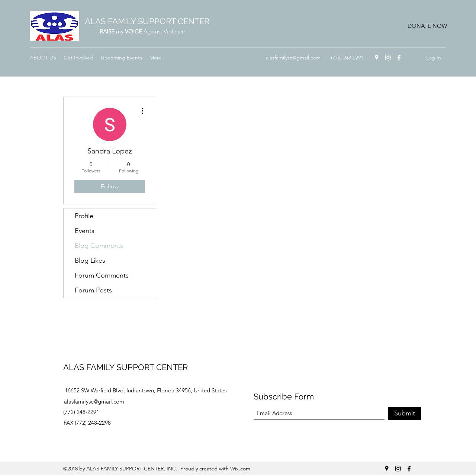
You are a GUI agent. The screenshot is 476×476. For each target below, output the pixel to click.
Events (85, 231)
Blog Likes (90, 260)
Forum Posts (93, 290)
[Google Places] (377, 58)
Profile (84, 216)
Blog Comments (99, 246)
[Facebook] (399, 58)
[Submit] (405, 413)
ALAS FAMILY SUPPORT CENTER (147, 21)
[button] (427, 26)
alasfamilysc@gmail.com (293, 58)
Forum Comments (102, 275)
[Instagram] (388, 58)
